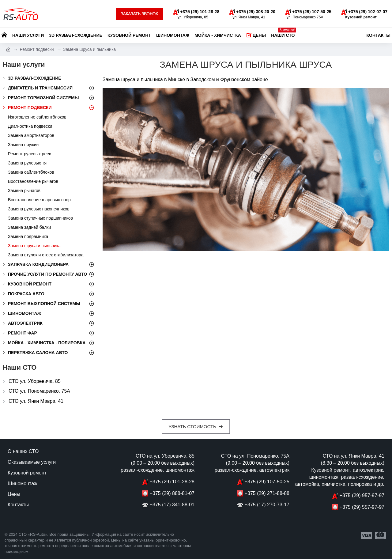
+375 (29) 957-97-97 (362, 495)
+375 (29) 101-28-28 (172, 482)
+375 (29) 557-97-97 (362, 507)
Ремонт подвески (37, 49)
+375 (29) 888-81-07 (172, 493)
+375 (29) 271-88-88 (267, 493)
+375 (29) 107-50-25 (267, 482)
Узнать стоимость (192, 427)
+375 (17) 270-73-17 (267, 505)
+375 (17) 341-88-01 (172, 505)
